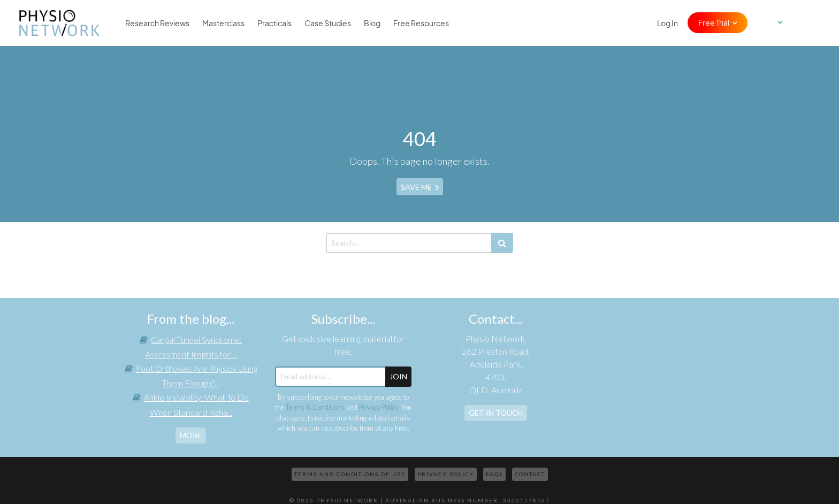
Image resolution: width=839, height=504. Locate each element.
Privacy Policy (379, 407)
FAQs (494, 474)
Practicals (274, 23)
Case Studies (328, 23)
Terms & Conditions (315, 407)
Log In (668, 23)
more (191, 435)
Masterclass (223, 23)
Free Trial (714, 22)
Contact (530, 474)
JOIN (398, 376)
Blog (372, 23)
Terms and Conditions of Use (350, 474)
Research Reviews (157, 23)
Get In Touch (496, 413)
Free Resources (421, 23)
